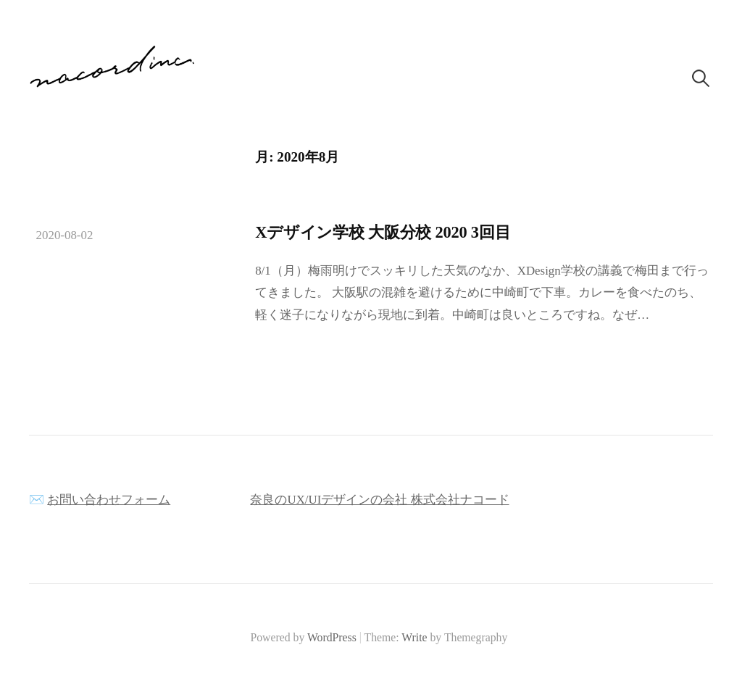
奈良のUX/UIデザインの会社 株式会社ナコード (379, 500)
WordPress (332, 637)
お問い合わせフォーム (109, 500)
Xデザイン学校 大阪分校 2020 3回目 (383, 232)
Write (414, 637)
